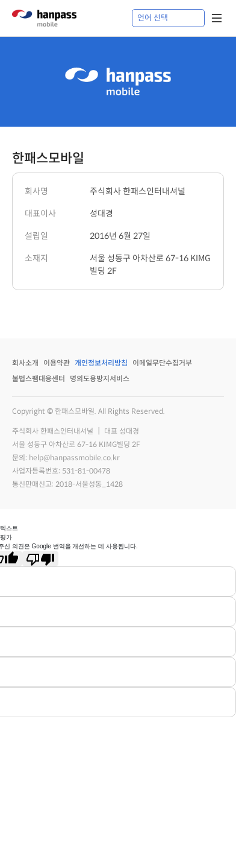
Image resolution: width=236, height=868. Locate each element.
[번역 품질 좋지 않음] (40, 559)
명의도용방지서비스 (100, 379)
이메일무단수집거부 (162, 363)
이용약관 (57, 363)
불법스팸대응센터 (39, 379)
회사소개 (25, 363)
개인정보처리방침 (101, 363)
